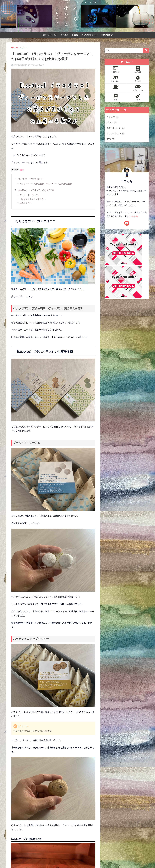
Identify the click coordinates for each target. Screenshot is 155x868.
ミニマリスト (116, 79)
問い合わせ (107, 35)
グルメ (64, 35)
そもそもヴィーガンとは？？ (31, 179)
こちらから (133, 217)
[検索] (146, 50)
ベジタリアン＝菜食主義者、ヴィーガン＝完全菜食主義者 (47, 184)
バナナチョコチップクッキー (33, 199)
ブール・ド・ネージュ (30, 195)
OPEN (15, 170)
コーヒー (116, 88)
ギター (138, 97)
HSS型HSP (116, 70)
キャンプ (138, 79)
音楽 (75, 35)
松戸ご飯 (138, 70)
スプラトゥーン (89, 35)
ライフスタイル (50, 35)
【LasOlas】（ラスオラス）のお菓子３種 (37, 190)
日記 (116, 97)
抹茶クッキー (26, 203)
